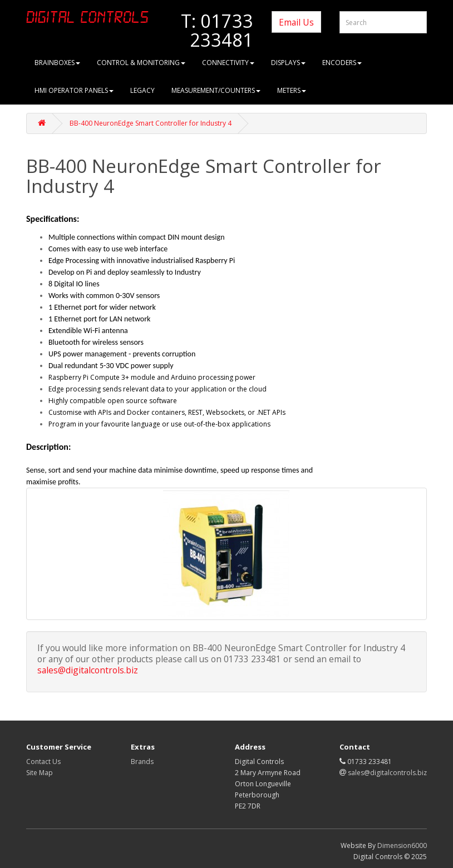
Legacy (142, 90)
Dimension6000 (402, 845)
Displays (288, 63)
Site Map (40, 773)
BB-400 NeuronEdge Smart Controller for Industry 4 (151, 123)
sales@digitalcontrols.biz (88, 670)
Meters (292, 90)
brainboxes (57, 63)
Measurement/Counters (216, 90)
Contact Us (43, 762)
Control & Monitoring (141, 63)
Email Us (296, 22)
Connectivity (228, 63)
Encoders (342, 63)
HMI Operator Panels (74, 90)
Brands (142, 762)
